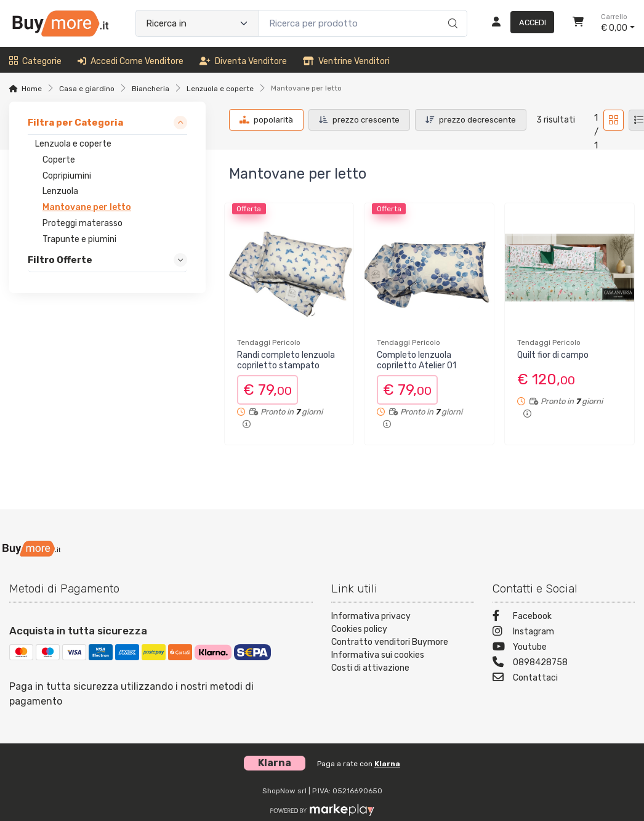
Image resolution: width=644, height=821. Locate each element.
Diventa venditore (243, 61)
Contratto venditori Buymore (390, 642)
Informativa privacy (371, 616)
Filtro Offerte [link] (60, 260)
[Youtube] (564, 648)
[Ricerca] (451, 10)
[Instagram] (564, 633)
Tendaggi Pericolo (269, 342)
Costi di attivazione (370, 668)
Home (32, 89)
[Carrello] (578, 23)
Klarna (387, 764)
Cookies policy (359, 629)
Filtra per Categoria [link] (75, 123)
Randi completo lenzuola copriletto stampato (286, 360)
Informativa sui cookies (378, 655)
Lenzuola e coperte (220, 89)
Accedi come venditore (131, 61)
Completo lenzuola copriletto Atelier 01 (417, 360)
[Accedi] (518, 23)
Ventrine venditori (346, 61)
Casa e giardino (87, 89)
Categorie (35, 61)
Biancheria (151, 89)
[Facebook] (564, 617)
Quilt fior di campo (553, 355)
